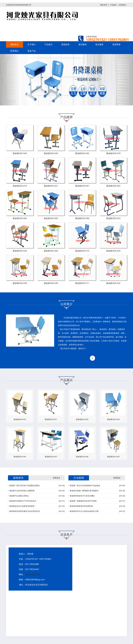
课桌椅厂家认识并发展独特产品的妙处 (85, 485)
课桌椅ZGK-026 (51, 251)
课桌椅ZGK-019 (20, 186)
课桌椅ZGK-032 (113, 283)
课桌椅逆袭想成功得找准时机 (81, 506)
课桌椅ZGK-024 (20, 251)
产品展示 (113, 5)
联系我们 (123, 5)
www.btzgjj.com (33, 574)
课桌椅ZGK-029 (113, 251)
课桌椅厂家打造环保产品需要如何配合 (25, 485)
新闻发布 (65, 44)
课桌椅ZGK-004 (20, 218)
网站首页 (104, 5)
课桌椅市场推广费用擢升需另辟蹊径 (84, 491)
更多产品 (32, 51)
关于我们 (32, 44)
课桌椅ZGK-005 (51, 218)
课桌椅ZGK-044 (20, 153)
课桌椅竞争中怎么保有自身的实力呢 (84, 511)
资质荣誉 (116, 44)
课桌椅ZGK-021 (51, 186)
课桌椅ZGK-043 (51, 153)
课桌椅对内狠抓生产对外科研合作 (23, 501)
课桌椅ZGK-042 (82, 153)
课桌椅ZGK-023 (113, 218)
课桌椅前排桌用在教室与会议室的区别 (25, 511)
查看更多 (56, 478)
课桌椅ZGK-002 (113, 186)
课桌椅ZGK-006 (82, 218)
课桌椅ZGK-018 (113, 153)
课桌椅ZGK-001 (82, 186)
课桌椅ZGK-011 (82, 283)
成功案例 (82, 44)
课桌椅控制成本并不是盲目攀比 (82, 496)
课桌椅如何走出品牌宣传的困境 (22, 506)
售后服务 (99, 44)
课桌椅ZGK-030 (20, 283)
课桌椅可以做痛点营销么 (19, 496)
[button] (10, 80)
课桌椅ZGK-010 (82, 251)
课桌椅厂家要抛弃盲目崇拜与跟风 (83, 501)
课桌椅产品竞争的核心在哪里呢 (22, 491)
